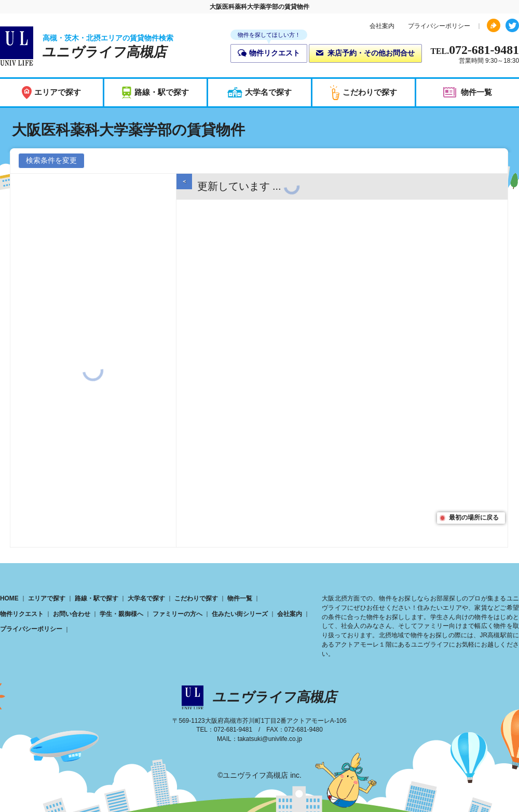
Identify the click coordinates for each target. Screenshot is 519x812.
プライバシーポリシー (439, 26)
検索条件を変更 (51, 160)
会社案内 (382, 26)
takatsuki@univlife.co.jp (270, 739)
